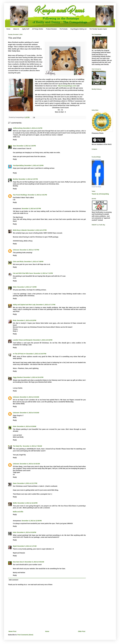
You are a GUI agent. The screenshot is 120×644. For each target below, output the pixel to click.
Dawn (15, 483)
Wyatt (15, 546)
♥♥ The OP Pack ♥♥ (19, 354)
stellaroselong (18, 128)
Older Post (82, 631)
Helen (15, 287)
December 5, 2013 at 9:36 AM (34, 562)
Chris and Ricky (18, 262)
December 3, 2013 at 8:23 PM (27, 320)
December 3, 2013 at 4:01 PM (37, 195)
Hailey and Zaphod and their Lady (24, 305)
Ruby (15, 320)
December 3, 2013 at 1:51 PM (33, 128)
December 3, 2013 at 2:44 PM (26, 146)
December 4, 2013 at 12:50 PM (32, 521)
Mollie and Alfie (18, 512)
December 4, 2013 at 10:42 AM (30, 464)
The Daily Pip (18, 446)
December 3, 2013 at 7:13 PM (43, 273)
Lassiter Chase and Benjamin (23, 340)
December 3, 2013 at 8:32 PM (43, 340)
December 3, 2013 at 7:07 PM (29, 250)
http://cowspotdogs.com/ (67, 86)
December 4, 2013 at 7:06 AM (32, 446)
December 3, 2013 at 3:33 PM (34, 165)
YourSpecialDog (18, 165)
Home (8, 29)
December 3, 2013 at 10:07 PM (36, 354)
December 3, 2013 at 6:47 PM (37, 230)
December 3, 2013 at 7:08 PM (34, 262)
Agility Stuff (26, 29)
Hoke (15, 532)
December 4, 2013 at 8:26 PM (27, 532)
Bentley (15, 179)
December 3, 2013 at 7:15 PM (27, 287)
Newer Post (12, 631)
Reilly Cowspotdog (96, 160)
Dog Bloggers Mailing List (79, 29)
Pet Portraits (64, 29)
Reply (15, 140)
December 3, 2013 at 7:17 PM (46, 305)
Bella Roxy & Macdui (20, 230)
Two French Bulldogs (20, 195)
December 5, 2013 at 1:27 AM (27, 546)
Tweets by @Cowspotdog (100, 194)
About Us (16, 29)
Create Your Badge (96, 187)
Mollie (15, 503)
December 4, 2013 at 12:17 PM (27, 483)
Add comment (13, 580)
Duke (15, 426)
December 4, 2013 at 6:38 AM (27, 426)
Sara (14, 146)
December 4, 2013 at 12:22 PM (27, 503)
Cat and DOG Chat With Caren (23, 273)
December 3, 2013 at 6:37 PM (31, 209)
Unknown (16, 250)
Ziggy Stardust (18, 377)
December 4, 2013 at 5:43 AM (29, 397)
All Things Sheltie (38, 29)
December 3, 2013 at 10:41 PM (33, 377)
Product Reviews (51, 29)
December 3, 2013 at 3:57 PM (28, 179)
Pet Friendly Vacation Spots (98, 29)
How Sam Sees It (19, 562)
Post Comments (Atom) (25, 635)
